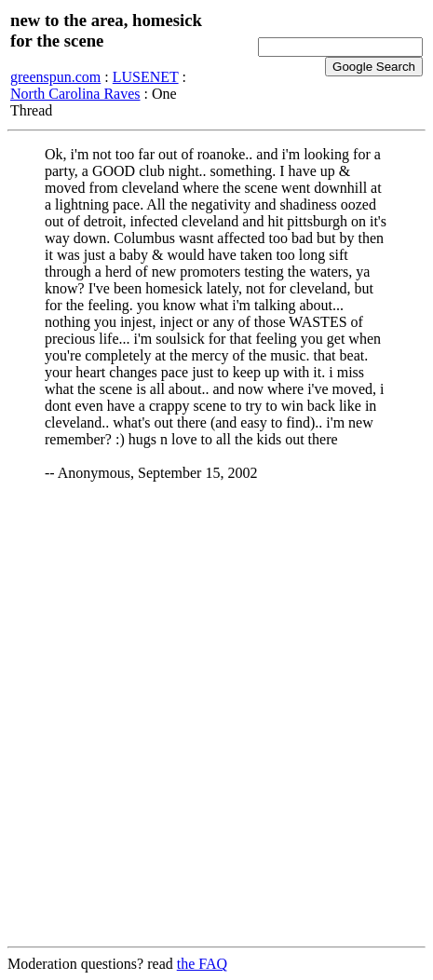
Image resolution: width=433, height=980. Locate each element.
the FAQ (202, 964)
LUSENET (146, 77)
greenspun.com (55, 77)
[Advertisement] (216, 715)
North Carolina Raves (75, 94)
